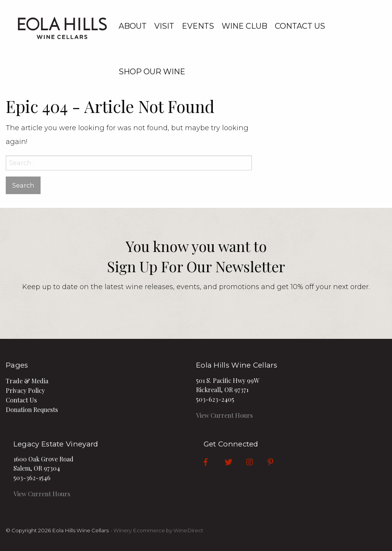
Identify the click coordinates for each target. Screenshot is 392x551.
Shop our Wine (152, 72)
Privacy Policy (25, 390)
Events (198, 26)
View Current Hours (224, 415)
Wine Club (244, 26)
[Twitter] (229, 462)
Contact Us (300, 26)
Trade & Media (27, 381)
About (133, 26)
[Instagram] (250, 462)
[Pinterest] (270, 462)
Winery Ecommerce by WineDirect (158, 530)
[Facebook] (206, 462)
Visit (164, 26)
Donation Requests (32, 409)
